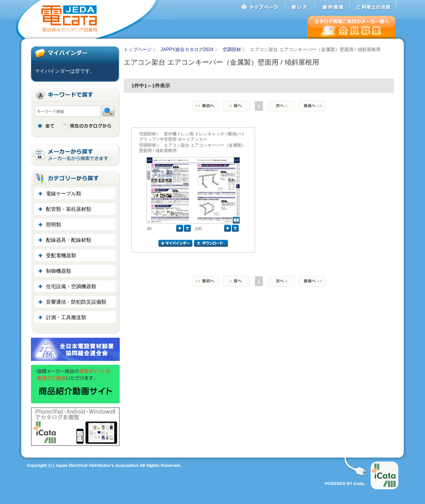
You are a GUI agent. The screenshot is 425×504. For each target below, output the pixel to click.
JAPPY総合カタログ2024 (188, 50)
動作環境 (332, 5)
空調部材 (232, 50)
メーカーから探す (75, 155)
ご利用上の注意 (373, 5)
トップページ (263, 5)
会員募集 (352, 27)
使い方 (300, 5)
